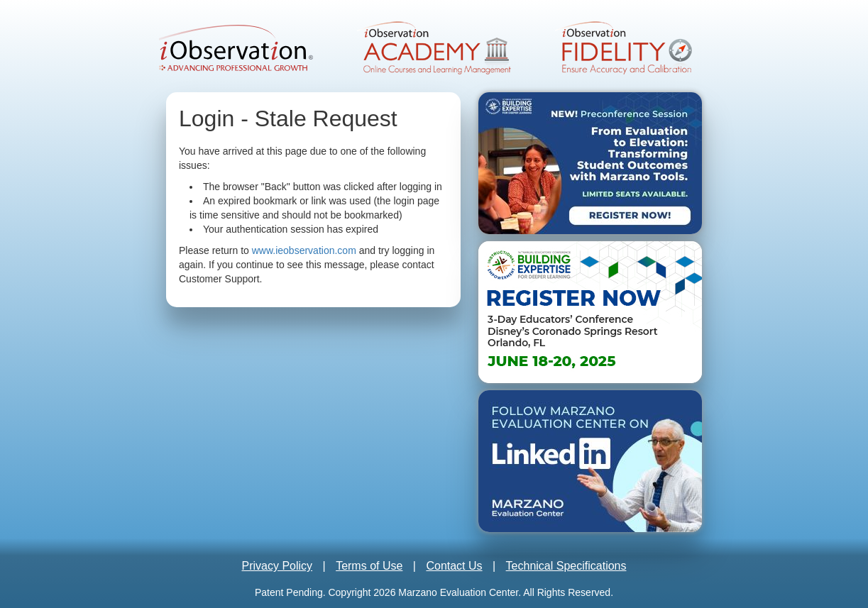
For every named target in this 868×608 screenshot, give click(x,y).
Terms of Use (369, 566)
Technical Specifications (566, 566)
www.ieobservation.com (304, 250)
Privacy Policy (278, 566)
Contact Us (454, 566)
